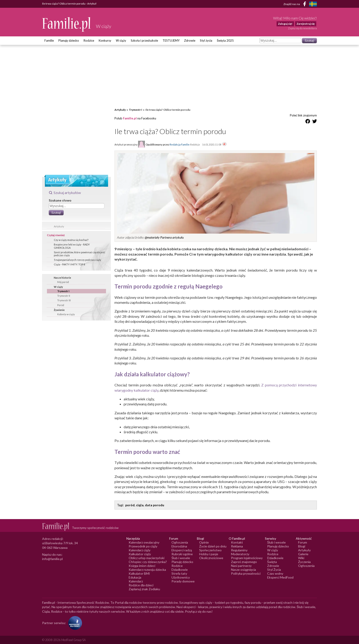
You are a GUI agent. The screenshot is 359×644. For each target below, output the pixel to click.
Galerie (303, 554)
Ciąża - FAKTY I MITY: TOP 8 (69, 264)
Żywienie (59, 310)
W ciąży (121, 40)
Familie (49, 40)
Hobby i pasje (209, 554)
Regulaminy (239, 550)
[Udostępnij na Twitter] (315, 122)
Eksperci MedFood (280, 577)
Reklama (237, 546)
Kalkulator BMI (139, 573)
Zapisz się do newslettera (302, 28)
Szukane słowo (60, 200)
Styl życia (206, 40)
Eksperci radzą (182, 550)
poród (130, 505)
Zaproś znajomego (244, 562)
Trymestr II (64, 296)
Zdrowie (190, 40)
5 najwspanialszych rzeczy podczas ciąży (78, 260)
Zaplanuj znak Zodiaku (144, 589)
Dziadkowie (180, 570)
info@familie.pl (52, 559)
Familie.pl (130, 118)
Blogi (302, 546)
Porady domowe (183, 581)
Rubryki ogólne (182, 554)
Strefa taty (179, 573)
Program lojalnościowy (247, 558)
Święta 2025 (225, 40)
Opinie (204, 542)
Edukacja (135, 577)
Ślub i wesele (181, 558)
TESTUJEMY (171, 40)
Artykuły (59, 226)
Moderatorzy (240, 554)
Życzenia (304, 562)
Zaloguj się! (285, 24)
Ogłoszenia (180, 542)
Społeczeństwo (210, 550)
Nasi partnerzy (241, 566)
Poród (61, 305)
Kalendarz (136, 581)
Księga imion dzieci (142, 566)
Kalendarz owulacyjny (144, 542)
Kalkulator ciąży (140, 554)
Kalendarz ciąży (140, 550)
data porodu (155, 505)
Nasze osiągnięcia (243, 570)
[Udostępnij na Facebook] (308, 122)
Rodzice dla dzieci (141, 585)
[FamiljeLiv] (313, 4)
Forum (303, 542)
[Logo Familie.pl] (67, 24)
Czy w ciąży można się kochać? (71, 240)
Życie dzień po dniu (213, 546)
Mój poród (63, 282)
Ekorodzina (179, 546)
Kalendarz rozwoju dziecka (147, 570)
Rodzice (89, 40)
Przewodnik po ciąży (143, 546)
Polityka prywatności (246, 573)
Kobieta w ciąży (66, 314)
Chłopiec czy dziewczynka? (148, 562)
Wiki (301, 558)
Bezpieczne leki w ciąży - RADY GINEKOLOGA (72, 246)
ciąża (140, 505)
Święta (272, 562)
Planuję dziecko (69, 40)
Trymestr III (64, 300)
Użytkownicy (181, 577)
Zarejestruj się (306, 24)
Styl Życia (274, 570)
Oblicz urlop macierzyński (147, 558)
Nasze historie (62, 278)
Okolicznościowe (211, 558)
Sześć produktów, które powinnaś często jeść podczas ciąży (79, 254)
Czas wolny (275, 573)
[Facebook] (305, 5)
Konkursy (105, 40)
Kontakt (237, 542)
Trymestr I (63, 291)
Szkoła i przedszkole (144, 40)
